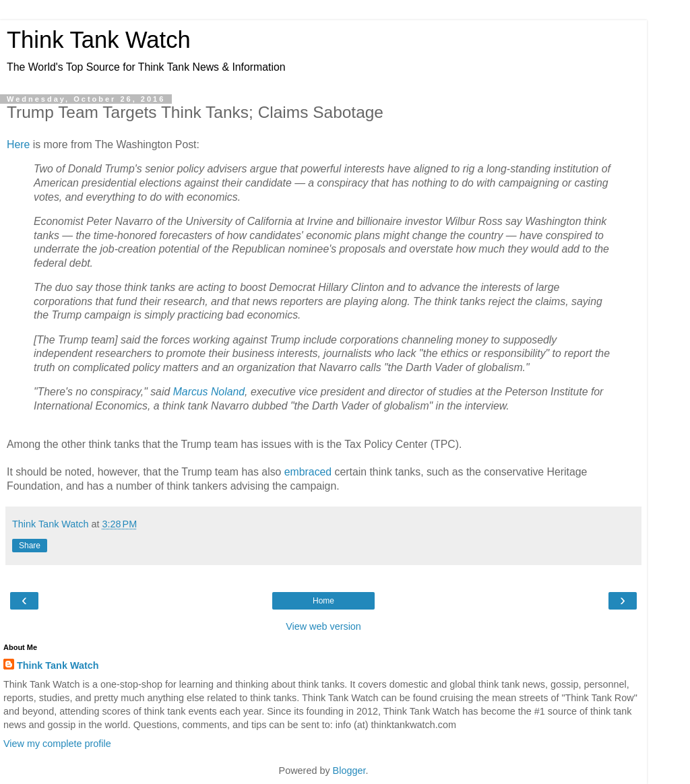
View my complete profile (57, 744)
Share (30, 546)
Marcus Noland (209, 392)
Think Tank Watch (99, 40)
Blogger (349, 771)
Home (323, 601)
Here (18, 144)
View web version (323, 626)
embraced (308, 472)
